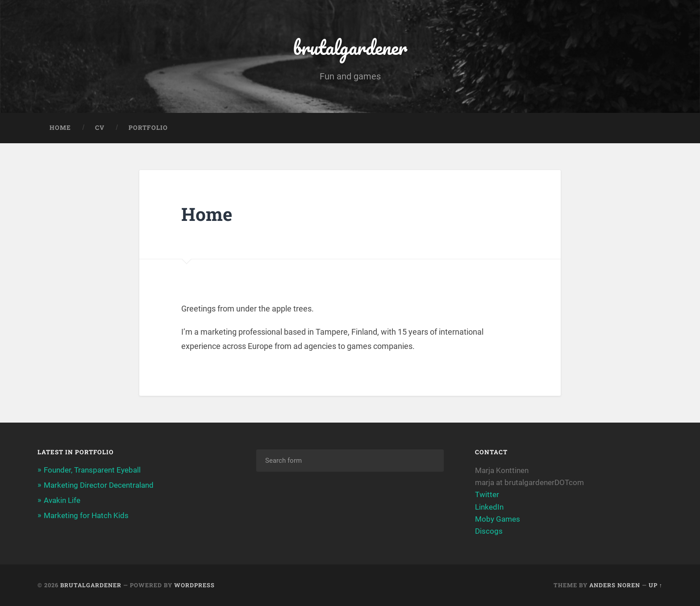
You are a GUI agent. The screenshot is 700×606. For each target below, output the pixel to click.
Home (60, 128)
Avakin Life (62, 500)
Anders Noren (615, 585)
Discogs (490, 531)
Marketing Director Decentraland (99, 485)
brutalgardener (350, 47)
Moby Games (498, 519)
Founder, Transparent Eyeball (92, 470)
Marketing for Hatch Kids (86, 515)
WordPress (194, 585)
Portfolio (148, 128)
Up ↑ (656, 585)
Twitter (487, 494)
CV (100, 128)
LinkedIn (489, 507)
